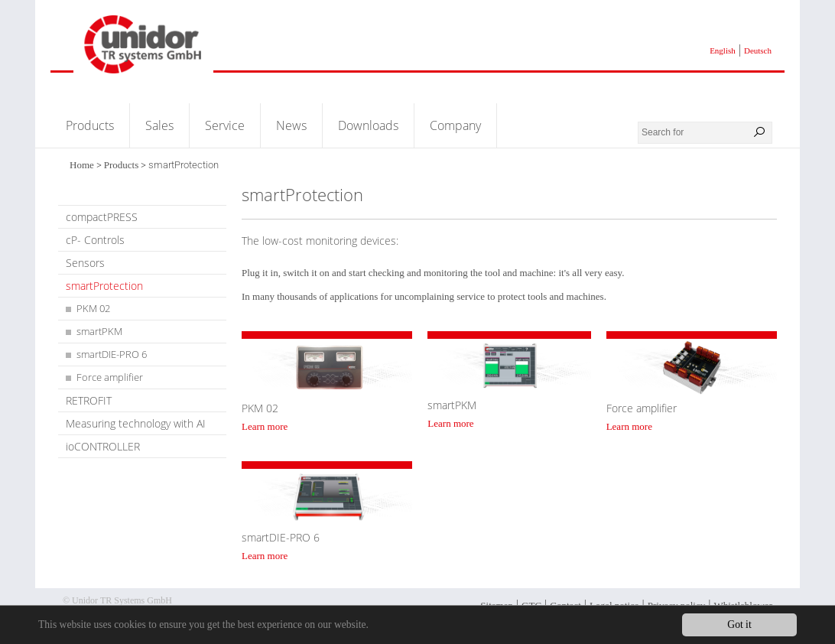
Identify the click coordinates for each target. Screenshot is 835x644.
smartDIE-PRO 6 (112, 354)
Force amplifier (110, 377)
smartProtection (104, 286)
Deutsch (758, 50)
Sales (159, 125)
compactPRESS (102, 217)
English (723, 50)
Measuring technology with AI (136, 423)
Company (455, 125)
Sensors (85, 263)
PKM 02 (93, 308)
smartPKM (99, 331)
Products (90, 125)
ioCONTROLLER (103, 446)
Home (82, 165)
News (291, 125)
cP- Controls (95, 240)
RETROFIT (89, 400)
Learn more (265, 426)
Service (225, 125)
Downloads (368, 125)
